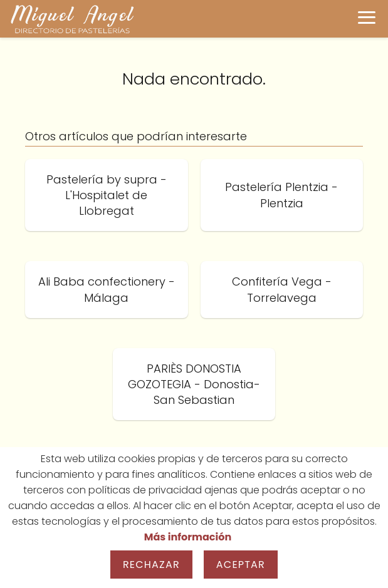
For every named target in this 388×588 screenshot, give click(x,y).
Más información (188, 537)
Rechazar (151, 565)
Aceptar (241, 565)
